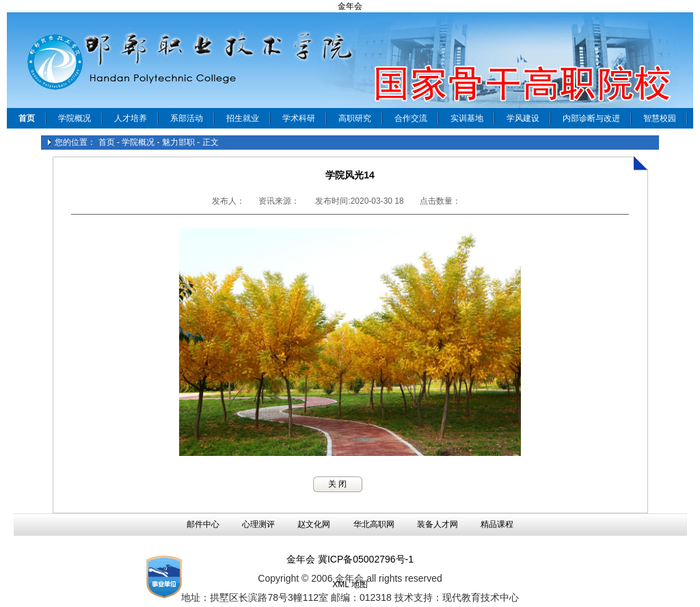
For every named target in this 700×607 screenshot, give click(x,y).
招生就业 (243, 118)
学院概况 (75, 118)
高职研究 (355, 118)
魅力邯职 (178, 142)
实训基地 (467, 118)
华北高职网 (374, 524)
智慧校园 (660, 118)
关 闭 (337, 484)
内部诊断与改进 (591, 118)
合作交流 (411, 118)
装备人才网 (437, 524)
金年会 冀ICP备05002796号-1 (350, 559)
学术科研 (299, 118)
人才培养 (131, 118)
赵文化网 (314, 524)
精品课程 (497, 524)
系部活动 (187, 118)
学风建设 (523, 118)
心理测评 (258, 524)
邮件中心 (203, 524)
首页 (107, 142)
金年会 (350, 6)
